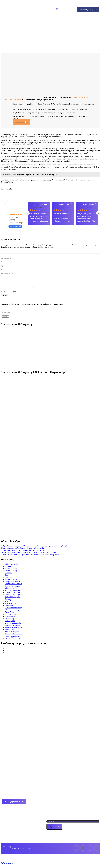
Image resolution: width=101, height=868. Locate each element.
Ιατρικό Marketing (59, 800)
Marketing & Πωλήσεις (13, 598)
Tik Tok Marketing (12, 613)
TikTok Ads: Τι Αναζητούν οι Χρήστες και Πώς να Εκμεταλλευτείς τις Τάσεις (29, 555)
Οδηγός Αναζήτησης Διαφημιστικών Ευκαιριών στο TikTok (23, 553)
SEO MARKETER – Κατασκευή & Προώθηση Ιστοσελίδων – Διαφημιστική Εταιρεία (16, 206)
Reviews (8, 602)
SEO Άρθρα (9, 604)
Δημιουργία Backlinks (13, 626)
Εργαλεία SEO (10, 632)
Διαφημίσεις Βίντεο (12, 628)
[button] (57, 9)
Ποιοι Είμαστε (10, 816)
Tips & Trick (9, 615)
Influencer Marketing (13, 591)
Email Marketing (11, 574)
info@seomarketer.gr (70, 737)
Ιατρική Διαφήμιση (12, 635)
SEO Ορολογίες (10, 606)
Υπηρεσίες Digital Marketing (15, 839)
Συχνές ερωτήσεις (18, 851)
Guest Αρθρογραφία (12, 589)
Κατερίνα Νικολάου (90, 205)
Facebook (8, 576)
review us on (15, 226)
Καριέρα (31, 851)
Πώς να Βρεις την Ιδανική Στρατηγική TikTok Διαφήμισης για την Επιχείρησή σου (32, 558)
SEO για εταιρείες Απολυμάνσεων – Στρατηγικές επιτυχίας (23, 551)
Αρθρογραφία (10, 624)
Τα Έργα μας (9, 829)
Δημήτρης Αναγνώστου (42, 205)
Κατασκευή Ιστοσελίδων (14, 637)
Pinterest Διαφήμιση (12, 600)
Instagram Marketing (13, 593)
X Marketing (9, 622)
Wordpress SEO (11, 619)
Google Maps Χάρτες (12, 585)
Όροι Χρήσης (6, 850)
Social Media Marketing (13, 611)
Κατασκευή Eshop (58, 796)
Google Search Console (13, 587)
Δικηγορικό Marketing (60, 805)
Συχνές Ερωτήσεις (12, 825)
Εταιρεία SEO (57, 791)
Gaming (8, 578)
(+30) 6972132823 (68, 10)
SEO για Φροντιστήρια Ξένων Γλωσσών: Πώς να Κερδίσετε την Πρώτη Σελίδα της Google (34, 549)
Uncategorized (10, 617)
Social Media (9, 608)
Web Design (56, 787)
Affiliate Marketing (12, 567)
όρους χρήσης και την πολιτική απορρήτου (33, 294)
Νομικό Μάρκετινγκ (12, 639)
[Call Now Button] (7, 866)
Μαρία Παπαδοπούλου (66, 205)
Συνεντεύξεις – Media (13, 641)
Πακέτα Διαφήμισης (12, 834)
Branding (8, 569)
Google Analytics (11, 582)
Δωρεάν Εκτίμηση (11, 820)
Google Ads (9, 580)
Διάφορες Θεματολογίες (14, 630)
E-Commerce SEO (11, 571)
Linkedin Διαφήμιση (12, 595)
